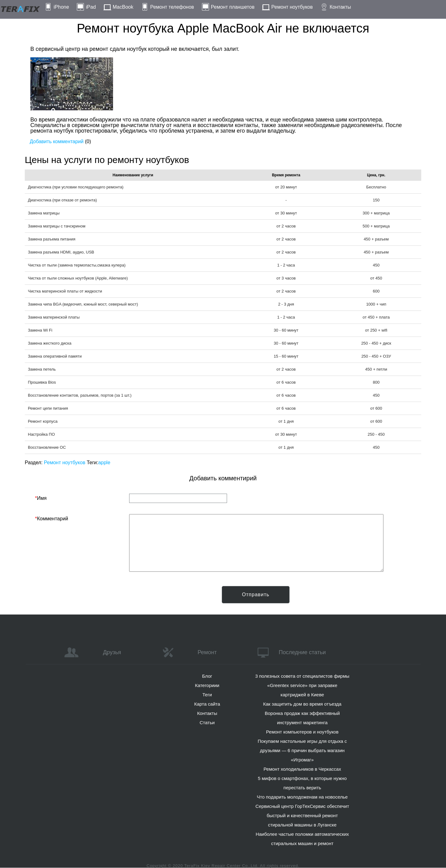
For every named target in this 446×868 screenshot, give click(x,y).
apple (104, 463)
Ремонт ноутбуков (292, 7)
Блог (207, 676)
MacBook (123, 7)
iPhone (61, 7)
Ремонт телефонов (172, 7)
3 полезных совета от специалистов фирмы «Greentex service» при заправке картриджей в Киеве (302, 685)
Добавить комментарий (57, 141)
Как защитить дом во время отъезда (302, 704)
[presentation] (82, 598)
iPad (91, 7)
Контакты (340, 7)
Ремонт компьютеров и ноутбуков (302, 732)
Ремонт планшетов (233, 7)
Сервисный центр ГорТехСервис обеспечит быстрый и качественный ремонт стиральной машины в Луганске (302, 815)
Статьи (207, 723)
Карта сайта (207, 704)
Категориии (207, 685)
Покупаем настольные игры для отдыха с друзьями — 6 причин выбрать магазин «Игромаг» (302, 750)
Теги (207, 695)
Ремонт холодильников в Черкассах (302, 769)
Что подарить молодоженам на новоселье (302, 797)
